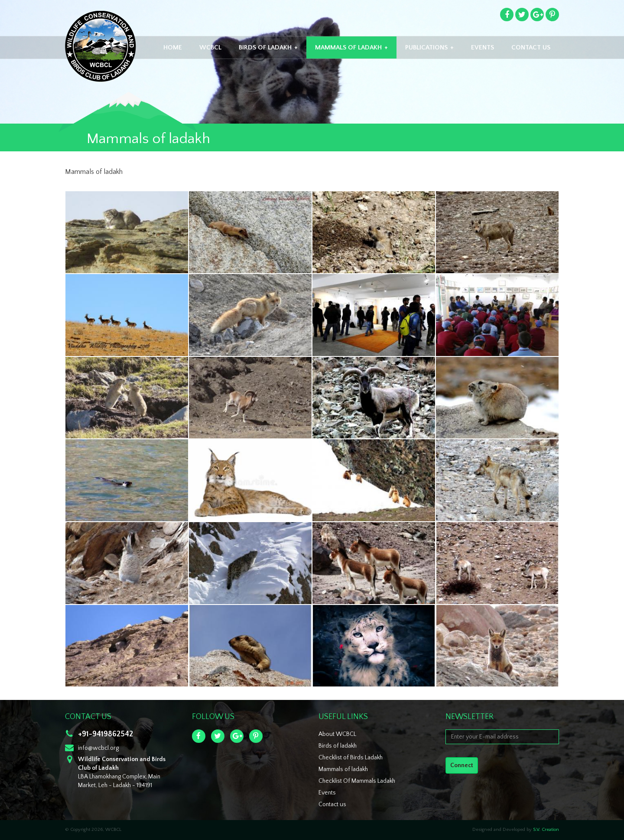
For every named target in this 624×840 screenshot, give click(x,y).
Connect (462, 765)
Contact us (332, 804)
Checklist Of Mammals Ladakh (357, 781)
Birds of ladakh (338, 746)
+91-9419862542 (106, 734)
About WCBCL (337, 734)
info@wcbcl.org (98, 748)
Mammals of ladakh (343, 769)
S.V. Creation (546, 830)
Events (327, 793)
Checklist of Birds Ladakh (351, 758)
